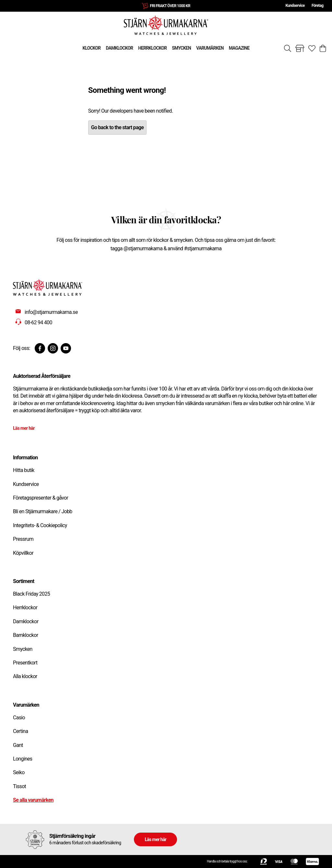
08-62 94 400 (38, 322)
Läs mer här (24, 428)
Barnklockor (25, 635)
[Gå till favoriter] (312, 48)
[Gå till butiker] (300, 48)
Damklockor (26, 621)
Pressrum (23, 539)
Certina (20, 731)
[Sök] (288, 48)
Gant (18, 745)
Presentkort (25, 663)
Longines (23, 759)
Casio (19, 718)
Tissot (19, 786)
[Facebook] (40, 348)
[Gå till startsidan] (166, 25)
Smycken (23, 649)
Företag (317, 6)
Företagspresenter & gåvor (41, 498)
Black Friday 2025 (31, 594)
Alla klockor (25, 676)
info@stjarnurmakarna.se (51, 312)
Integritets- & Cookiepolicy (40, 525)
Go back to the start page (117, 127)
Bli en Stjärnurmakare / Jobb (43, 511)
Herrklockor (25, 608)
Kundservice (295, 6)
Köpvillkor (23, 553)
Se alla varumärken (33, 800)
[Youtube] (66, 348)
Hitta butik (24, 470)
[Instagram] (53, 348)
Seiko (19, 772)
